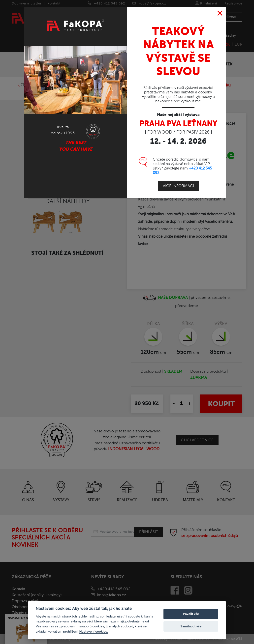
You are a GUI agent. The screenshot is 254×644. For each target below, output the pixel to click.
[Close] (220, 13)
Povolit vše (191, 614)
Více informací (178, 186)
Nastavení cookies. (94, 631)
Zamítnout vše (191, 626)
